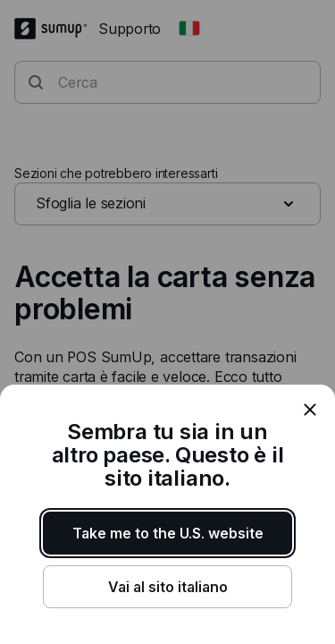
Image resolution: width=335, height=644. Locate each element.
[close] (310, 410)
